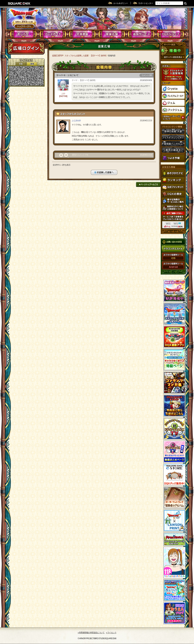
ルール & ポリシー (121, 3)
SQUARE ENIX (19, 3)
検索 (185, 3)
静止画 (32, 64)
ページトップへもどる (148, 184)
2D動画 (21, 64)
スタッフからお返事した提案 (76, 56)
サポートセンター (145, 3)
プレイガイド (53, 34)
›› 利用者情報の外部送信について (91, 633)
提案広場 (112, 34)
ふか (63, 93)
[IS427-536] (63, 96)
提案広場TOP (58, 56)
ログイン (26, 48)
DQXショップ (171, 34)
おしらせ (23, 34)
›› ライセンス (111, 633)
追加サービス (141, 34)
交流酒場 (82, 34)
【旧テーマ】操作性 (98, 56)
